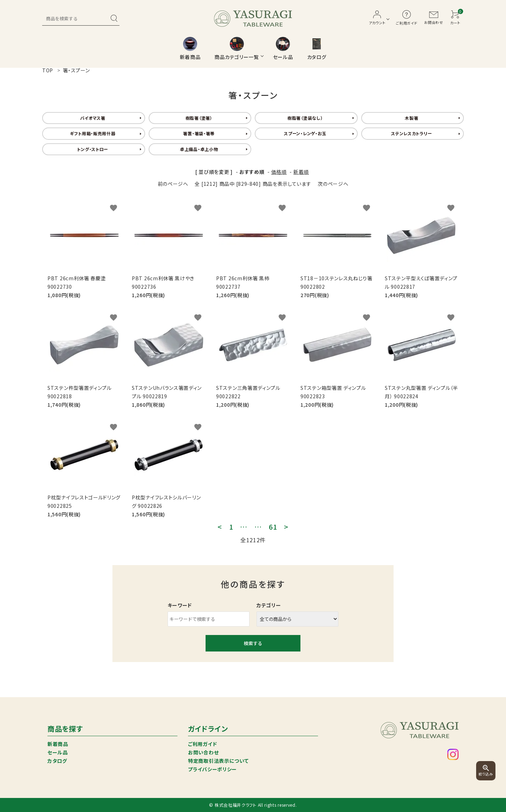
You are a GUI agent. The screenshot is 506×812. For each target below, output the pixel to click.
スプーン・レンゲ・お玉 (305, 133)
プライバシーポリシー (212, 769)
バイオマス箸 (93, 118)
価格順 (279, 172)
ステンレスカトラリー (411, 133)
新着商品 (58, 744)
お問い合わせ (203, 752)
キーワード (180, 605)
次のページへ (333, 184)
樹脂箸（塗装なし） (305, 118)
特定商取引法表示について (218, 761)
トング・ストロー (93, 149)
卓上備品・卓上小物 (199, 149)
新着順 (301, 172)
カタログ (57, 761)
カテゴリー (269, 605)
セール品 (58, 752)
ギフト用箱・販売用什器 (93, 133)
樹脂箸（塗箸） (199, 118)
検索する (253, 643)
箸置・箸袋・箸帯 (199, 133)
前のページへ (173, 184)
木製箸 (411, 118)
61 (273, 527)
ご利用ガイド (202, 744)
